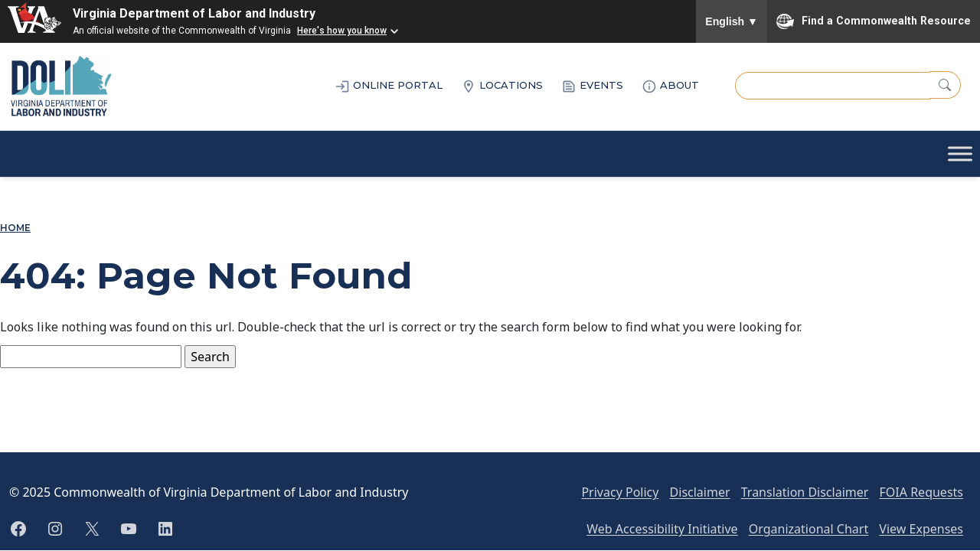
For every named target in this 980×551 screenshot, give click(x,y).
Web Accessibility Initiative (662, 529)
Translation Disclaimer (805, 492)
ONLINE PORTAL (389, 86)
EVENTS (592, 86)
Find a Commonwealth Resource (874, 21)
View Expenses (921, 529)
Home (15, 228)
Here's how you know (342, 31)
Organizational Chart (808, 529)
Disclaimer (700, 492)
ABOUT (670, 86)
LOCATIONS (502, 86)
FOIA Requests (921, 492)
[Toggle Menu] (960, 154)
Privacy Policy (620, 492)
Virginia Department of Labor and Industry (194, 13)
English (732, 21)
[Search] (945, 85)
